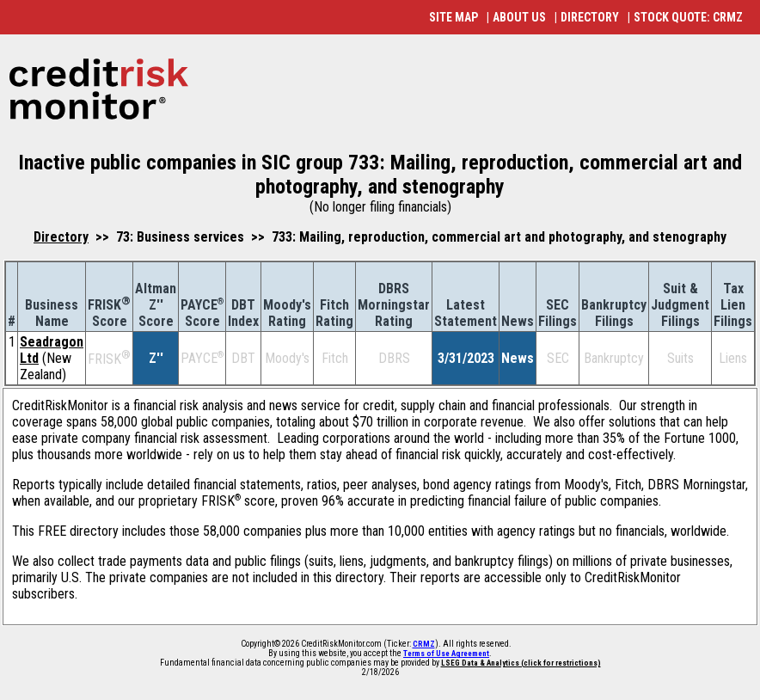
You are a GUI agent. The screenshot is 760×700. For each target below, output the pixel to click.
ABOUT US (519, 17)
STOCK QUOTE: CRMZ (688, 17)
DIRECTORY (590, 17)
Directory (61, 237)
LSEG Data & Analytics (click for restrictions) (521, 663)
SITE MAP (454, 17)
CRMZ (424, 644)
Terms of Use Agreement (446, 654)
